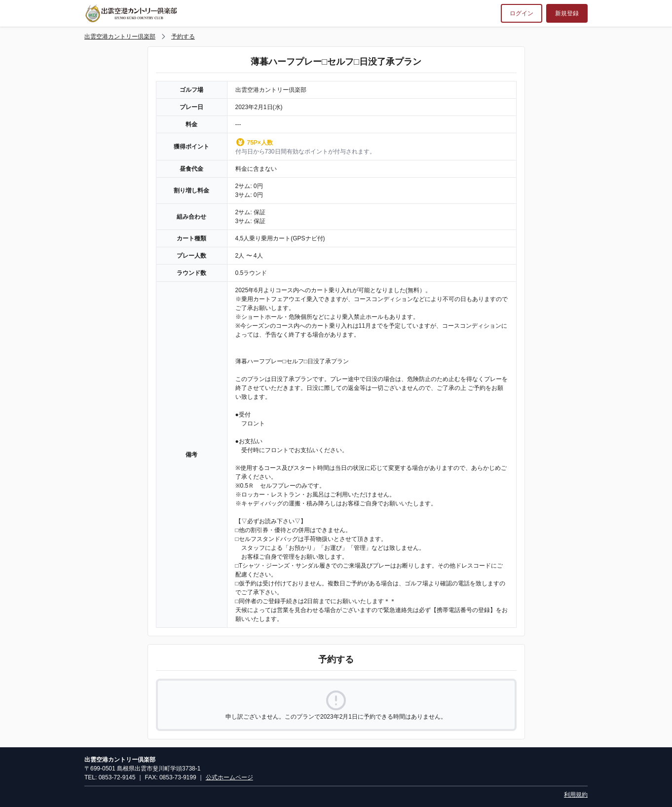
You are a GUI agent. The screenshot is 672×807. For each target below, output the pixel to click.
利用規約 (576, 795)
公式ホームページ (229, 777)
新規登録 (567, 13)
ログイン (522, 13)
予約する (183, 37)
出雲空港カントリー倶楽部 (120, 37)
